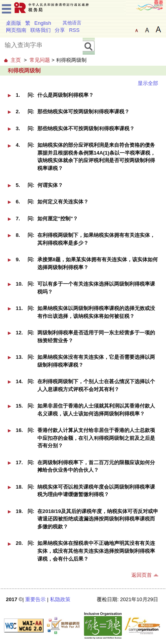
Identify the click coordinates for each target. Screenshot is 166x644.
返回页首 (142, 575)
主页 (16, 60)
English (43, 23)
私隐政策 (60, 599)
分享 (60, 30)
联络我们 (41, 30)
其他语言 (72, 23)
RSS (74, 30)
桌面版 (14, 23)
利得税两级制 (24, 70)
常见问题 (40, 60)
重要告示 (35, 599)
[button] (9, 95)
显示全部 (148, 83)
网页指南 (16, 30)
